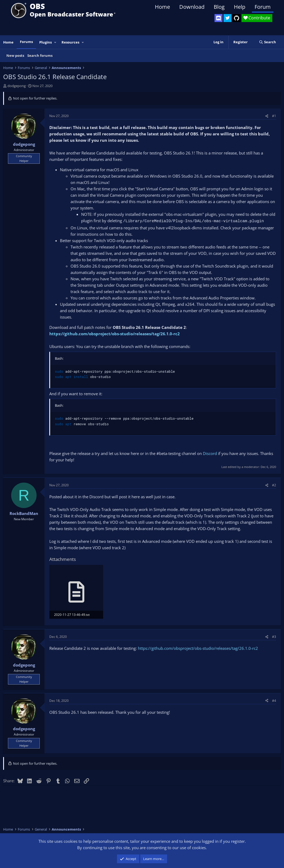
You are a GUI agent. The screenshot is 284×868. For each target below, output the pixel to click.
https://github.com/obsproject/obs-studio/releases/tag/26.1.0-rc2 (115, 334)
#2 (274, 485)
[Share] (267, 116)
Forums (26, 42)
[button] (55, 42)
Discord (210, 453)
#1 (274, 116)
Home (162, 7)
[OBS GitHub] (237, 18)
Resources (70, 42)
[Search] (267, 42)
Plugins (45, 42)
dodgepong (17, 86)
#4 (274, 701)
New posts (15, 55)
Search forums (40, 55)
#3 (274, 637)
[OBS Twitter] (228, 18)
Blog (219, 7)
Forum (263, 7)
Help (240, 7)
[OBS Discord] (219, 18)
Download (192, 7)
